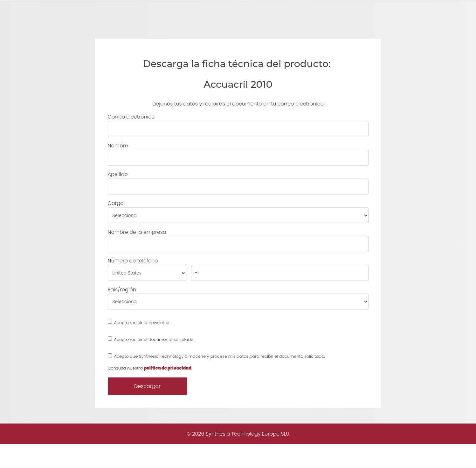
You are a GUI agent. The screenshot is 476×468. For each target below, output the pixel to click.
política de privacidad (168, 392)
